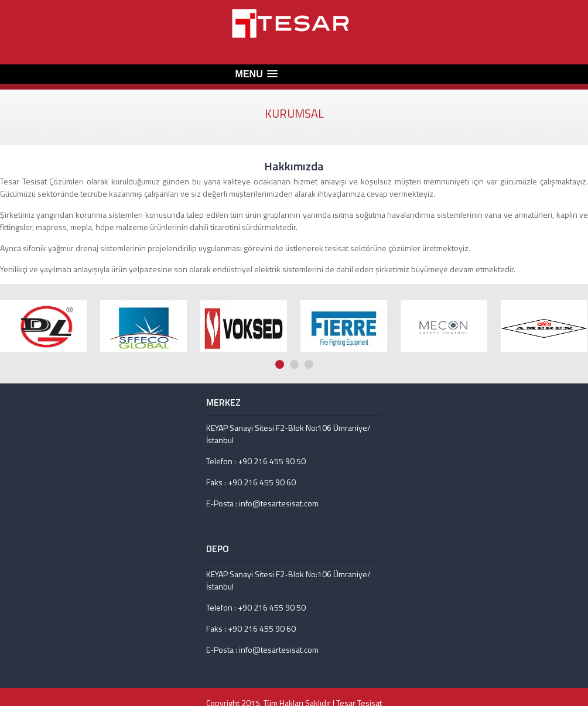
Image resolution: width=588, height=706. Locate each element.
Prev (571, 273)
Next (582, 273)
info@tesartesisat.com (279, 503)
